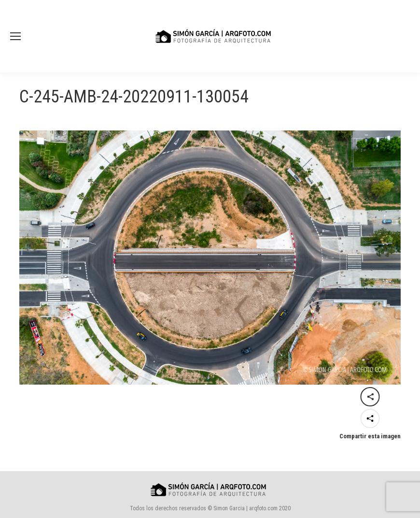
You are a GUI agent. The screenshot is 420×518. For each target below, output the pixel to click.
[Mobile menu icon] (15, 36)
